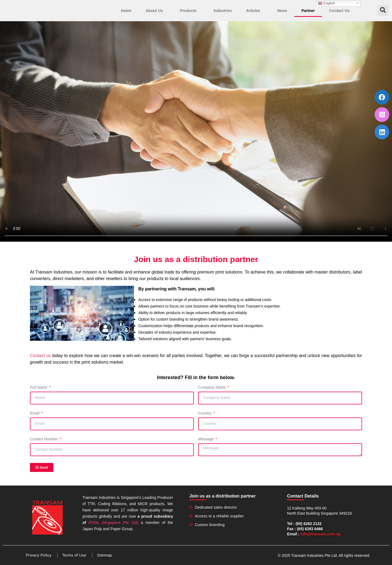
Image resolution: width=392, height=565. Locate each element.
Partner (308, 11)
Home (126, 11)
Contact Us (339, 11)
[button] (383, 10)
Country (205, 413)
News (282, 11)
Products (190, 11)
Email (35, 413)
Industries (223, 11)
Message (206, 439)
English (327, 3)
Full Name (39, 387)
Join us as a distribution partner (223, 496)
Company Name (212, 387)
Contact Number (44, 439)
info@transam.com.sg (321, 534)
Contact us (40, 356)
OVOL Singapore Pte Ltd (113, 523)
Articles (254, 11)
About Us (156, 11)
